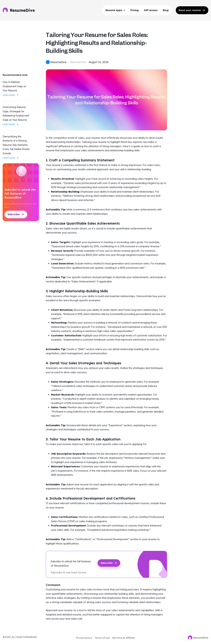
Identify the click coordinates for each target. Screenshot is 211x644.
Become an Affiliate (124, 638)
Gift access (151, 10)
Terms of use (102, 638)
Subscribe (16, 214)
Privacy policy (84, 638)
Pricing (135, 10)
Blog (166, 10)
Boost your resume (192, 10)
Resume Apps (115, 10)
